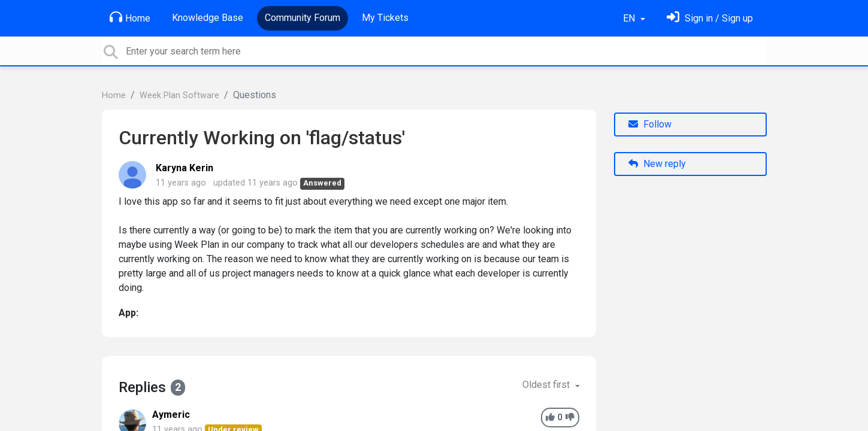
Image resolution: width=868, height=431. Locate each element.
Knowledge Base (208, 18)
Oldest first (547, 385)
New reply (657, 164)
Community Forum (303, 18)
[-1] (570, 418)
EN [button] (630, 18)
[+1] (550, 418)
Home (130, 17)
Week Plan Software (179, 95)
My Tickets (385, 18)
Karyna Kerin (185, 168)
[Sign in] (710, 18)
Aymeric (171, 415)
